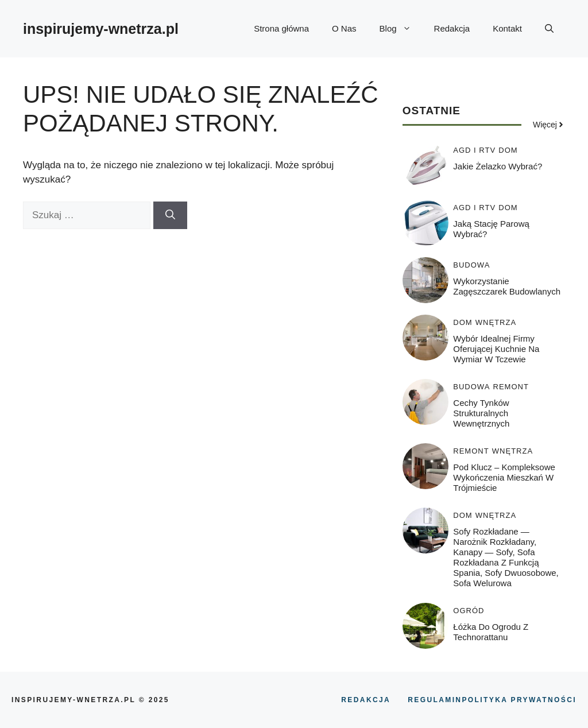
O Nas (344, 28)
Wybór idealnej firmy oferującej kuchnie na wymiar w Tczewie (496, 349)
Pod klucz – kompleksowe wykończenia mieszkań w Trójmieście (504, 477)
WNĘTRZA (496, 322)
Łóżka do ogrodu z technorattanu (491, 632)
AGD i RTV (474, 150)
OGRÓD (469, 611)
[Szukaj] (170, 215)
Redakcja (452, 28)
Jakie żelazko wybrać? (498, 166)
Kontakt (507, 28)
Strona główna (281, 28)
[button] (549, 29)
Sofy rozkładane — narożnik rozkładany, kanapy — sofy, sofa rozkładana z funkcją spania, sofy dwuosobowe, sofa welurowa (506, 557)
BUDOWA (471, 265)
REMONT (511, 387)
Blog (401, 29)
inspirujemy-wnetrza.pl (101, 29)
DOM (508, 150)
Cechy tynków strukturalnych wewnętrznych (481, 413)
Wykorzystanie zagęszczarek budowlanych (507, 286)
